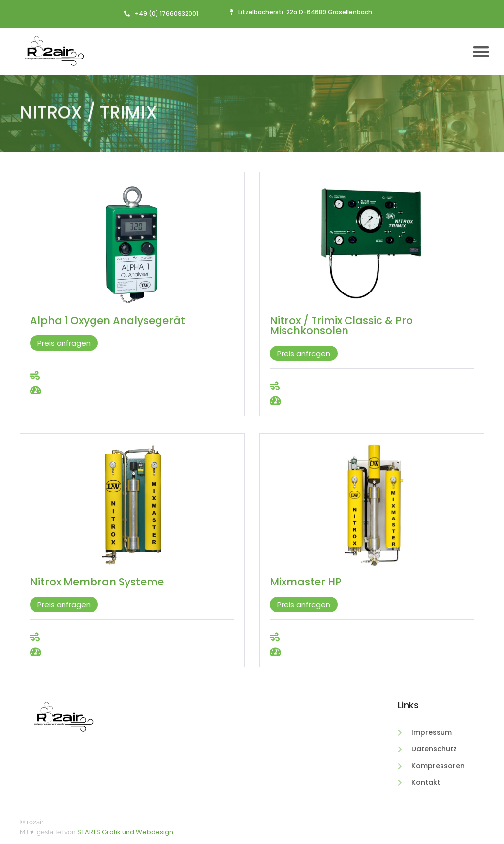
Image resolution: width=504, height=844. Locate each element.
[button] (482, 51)
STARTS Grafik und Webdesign (125, 832)
